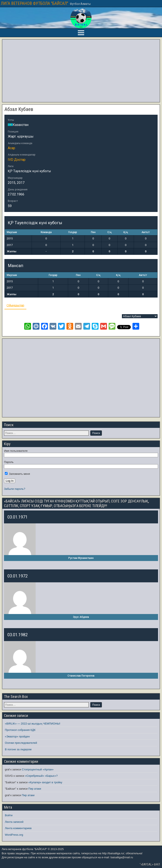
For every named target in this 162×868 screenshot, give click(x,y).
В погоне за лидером (18, 749)
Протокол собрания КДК (20, 730)
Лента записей (14, 822)
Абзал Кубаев (19, 109)
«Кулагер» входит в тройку (45, 782)
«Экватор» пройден (17, 736)
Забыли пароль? (15, 489)
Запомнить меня (17, 474)
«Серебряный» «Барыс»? (41, 776)
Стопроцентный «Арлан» (38, 769)
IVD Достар (17, 160)
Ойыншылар (15, 305)
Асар (11, 148)
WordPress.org (14, 835)
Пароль (9, 462)
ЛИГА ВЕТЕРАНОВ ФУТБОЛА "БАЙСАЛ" (34, 3)
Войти (9, 815)
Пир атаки (35, 789)
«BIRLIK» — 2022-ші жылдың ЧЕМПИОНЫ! (33, 724)
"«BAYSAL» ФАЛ (150, 864)
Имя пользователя (16, 451)
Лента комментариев (18, 828)
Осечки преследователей (21, 743)
